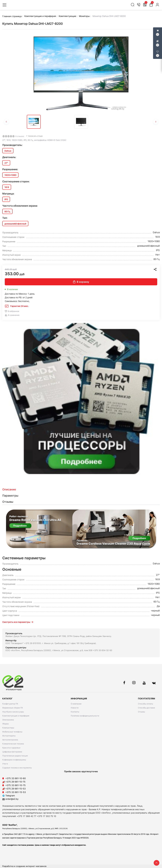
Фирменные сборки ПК (13, 708)
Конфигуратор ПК (10, 704)
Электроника (8, 720)
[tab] (81, 489)
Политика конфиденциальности (85, 716)
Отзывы (141, 712)
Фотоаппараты (9, 736)
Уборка (5, 724)
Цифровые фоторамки (12, 752)
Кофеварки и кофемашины (14, 760)
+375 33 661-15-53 (16, 792)
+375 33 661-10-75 (15, 785)
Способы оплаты (146, 704)
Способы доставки (146, 708)
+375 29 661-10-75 (15, 782)
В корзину (81, 282)
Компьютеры (8, 728)
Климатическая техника (13, 744)
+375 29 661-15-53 (15, 789)
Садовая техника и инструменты (17, 768)
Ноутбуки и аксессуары (13, 712)
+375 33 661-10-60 (16, 778)
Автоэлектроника (10, 740)
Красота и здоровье (11, 748)
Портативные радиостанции (15, 756)
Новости (75, 708)
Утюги (5, 764)
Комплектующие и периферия (16, 716)
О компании (76, 704)
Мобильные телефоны (12, 732)
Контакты (75, 712)
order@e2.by (12, 799)
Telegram (9, 796)
